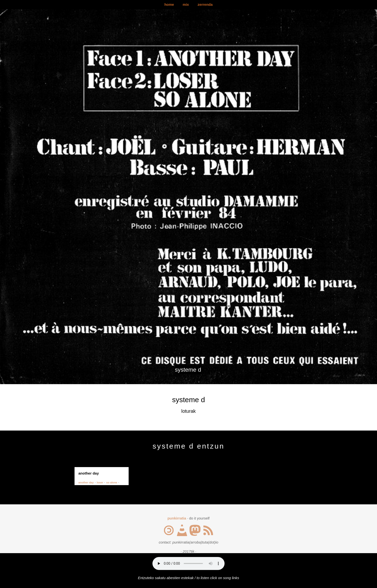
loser (100, 482)
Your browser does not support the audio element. (188, 563)
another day (86, 482)
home (169, 4)
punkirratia (177, 518)
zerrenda (205, 4)
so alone (112, 482)
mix (186, 4)
